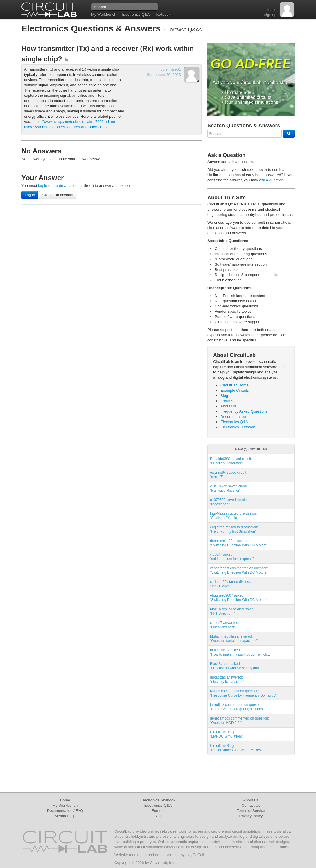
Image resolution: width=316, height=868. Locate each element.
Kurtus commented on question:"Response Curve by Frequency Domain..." (243, 693)
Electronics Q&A (136, 14)
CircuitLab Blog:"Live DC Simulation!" (227, 734)
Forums (227, 401)
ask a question (271, 180)
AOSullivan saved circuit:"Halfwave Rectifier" (229, 488)
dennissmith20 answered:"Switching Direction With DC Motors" (239, 543)
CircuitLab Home (235, 385)
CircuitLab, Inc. (163, 863)
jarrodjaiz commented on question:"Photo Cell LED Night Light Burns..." (238, 707)
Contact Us (251, 805)
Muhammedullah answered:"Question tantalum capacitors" (234, 639)
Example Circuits (235, 390)
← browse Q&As (182, 30)
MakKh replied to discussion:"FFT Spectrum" (232, 611)
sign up (270, 15)
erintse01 (173, 69)
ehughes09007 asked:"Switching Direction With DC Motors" (239, 598)
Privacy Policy (251, 816)
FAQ (79, 811)
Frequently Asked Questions (244, 411)
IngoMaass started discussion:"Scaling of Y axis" (233, 516)
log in (272, 10)
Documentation (233, 417)
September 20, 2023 (164, 75)
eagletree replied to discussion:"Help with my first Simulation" (234, 529)
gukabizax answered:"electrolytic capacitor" (227, 680)
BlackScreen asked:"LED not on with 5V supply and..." (237, 666)
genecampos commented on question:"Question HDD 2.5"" (239, 721)
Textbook (163, 14)
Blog (224, 396)
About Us (228, 406)
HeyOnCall (195, 855)
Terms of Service (251, 811)
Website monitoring (131, 855)
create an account (68, 186)
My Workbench (104, 14)
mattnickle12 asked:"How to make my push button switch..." (241, 652)
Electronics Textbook (238, 427)
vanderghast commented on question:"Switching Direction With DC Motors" (239, 570)
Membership (65, 816)
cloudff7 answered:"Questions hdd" (225, 625)
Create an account (58, 195)
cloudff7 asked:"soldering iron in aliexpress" (232, 557)
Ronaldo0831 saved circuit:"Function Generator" (231, 461)
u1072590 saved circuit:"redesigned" (228, 502)
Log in (30, 195)
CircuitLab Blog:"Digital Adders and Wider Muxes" (236, 748)
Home (65, 800)
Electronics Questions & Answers (92, 28)
